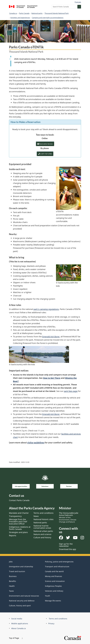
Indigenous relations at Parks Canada (20, 528)
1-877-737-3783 (45, 154)
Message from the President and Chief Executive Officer (18, 522)
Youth (47, 596)
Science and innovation (55, 581)
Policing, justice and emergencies (59, 562)
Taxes (11, 591)
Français (78, 2)
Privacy (51, 623)
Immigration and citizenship (21, 567)
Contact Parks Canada (19, 500)
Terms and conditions (43, 513)
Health (12, 586)
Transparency (15, 516)
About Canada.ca (18, 628)
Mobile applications (20, 623)
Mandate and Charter (19, 513)
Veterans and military (54, 591)
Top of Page (16, 638)
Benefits (12, 581)
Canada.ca (13, 13)
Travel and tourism (17, 571)
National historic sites (43, 519)
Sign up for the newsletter (66, 545)
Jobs (11, 562)
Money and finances (53, 576)
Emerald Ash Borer (51, 337)
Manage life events (53, 601)
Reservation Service (45, 144)
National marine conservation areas (42, 527)
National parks (37, 13)
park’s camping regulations (46, 309)
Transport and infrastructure (57, 567)
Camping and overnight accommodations (48, 18)
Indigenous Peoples (53, 586)
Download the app (67, 549)
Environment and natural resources (24, 596)
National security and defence (22, 601)
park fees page (71, 391)
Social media (17, 619)
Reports (13, 535)
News (36, 516)
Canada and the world (54, 571)
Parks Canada (24, 13)
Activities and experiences (20, 18)
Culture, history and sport (20, 606)
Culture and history (42, 537)
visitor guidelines (36, 443)
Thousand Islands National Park (57, 13)
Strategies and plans (18, 532)
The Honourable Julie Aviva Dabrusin (69, 517)
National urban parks (43, 531)
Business (13, 576)
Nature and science (42, 534)
